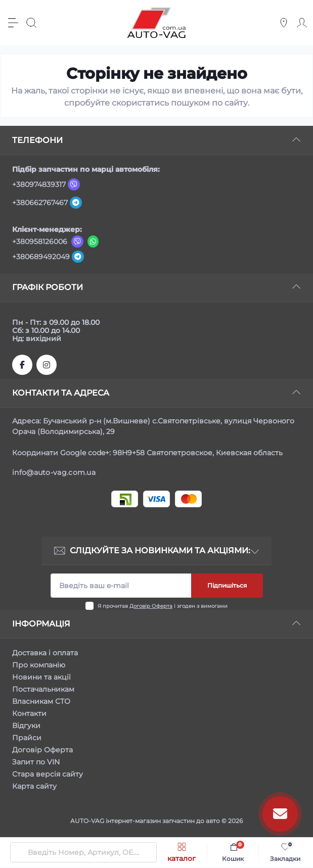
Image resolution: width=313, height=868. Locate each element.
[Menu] (13, 23)
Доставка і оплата (45, 653)
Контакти (29, 713)
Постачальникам (43, 689)
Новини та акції (41, 677)
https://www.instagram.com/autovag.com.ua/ (47, 365)
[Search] (31, 23)
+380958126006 (40, 242)
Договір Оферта (151, 606)
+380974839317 (39, 184)
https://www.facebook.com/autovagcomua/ (22, 365)
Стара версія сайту (48, 774)
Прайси (27, 738)
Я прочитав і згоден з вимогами (163, 606)
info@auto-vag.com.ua (54, 472)
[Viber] (74, 184)
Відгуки (26, 726)
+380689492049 (41, 257)
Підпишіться (227, 585)
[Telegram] (76, 203)
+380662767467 (40, 203)
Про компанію (39, 665)
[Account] (302, 23)
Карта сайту (34, 786)
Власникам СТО (41, 701)
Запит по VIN (36, 762)
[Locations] (284, 23)
